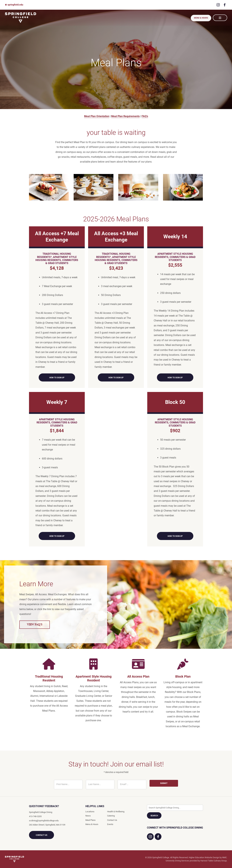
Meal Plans (90, 820)
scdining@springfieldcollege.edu (44, 821)
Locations (90, 812)
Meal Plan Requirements (125, 116)
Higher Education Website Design (204, 857)
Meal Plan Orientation (97, 116)
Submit (164, 783)
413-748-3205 (35, 816)
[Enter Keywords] (175, 808)
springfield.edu (14, 5)
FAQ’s (145, 116)
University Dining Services (177, 861)
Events (110, 824)
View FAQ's (35, 625)
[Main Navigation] (220, 18)
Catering (111, 816)
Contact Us (41, 835)
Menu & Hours (201, 18)
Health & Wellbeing (116, 812)
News (88, 816)
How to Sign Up (57, 378)
